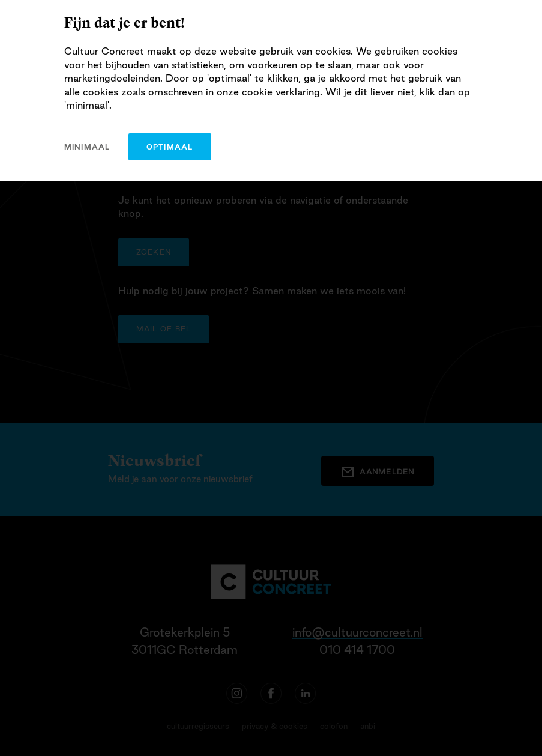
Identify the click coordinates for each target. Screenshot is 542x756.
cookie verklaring (281, 92)
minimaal (87, 147)
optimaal (170, 147)
